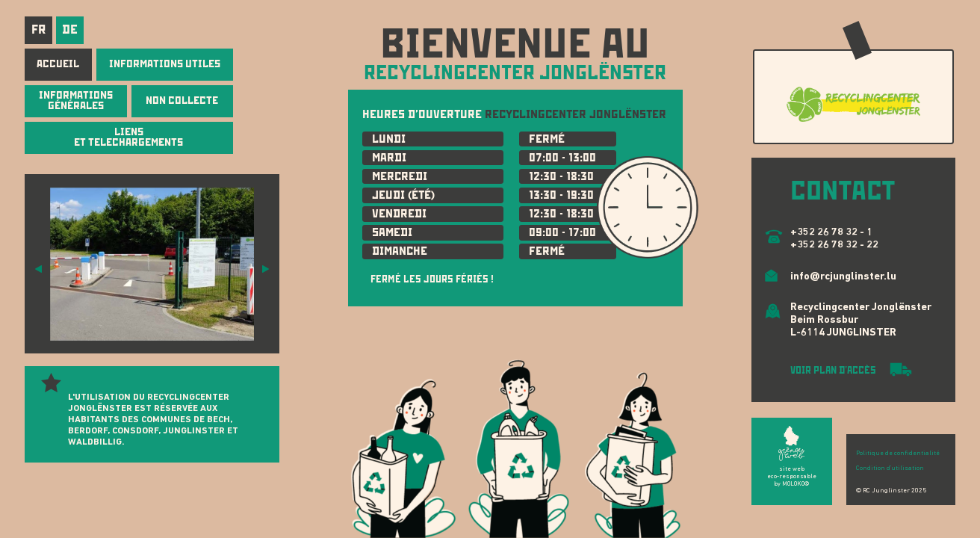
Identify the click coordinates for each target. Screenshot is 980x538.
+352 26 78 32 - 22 (834, 245)
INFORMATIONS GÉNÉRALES (76, 100)
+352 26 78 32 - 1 (831, 233)
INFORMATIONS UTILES (165, 64)
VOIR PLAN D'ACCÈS (834, 370)
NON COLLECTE (182, 100)
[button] (38, 268)
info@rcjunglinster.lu (843, 277)
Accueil (58, 64)
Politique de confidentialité (898, 453)
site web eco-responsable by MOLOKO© (792, 477)
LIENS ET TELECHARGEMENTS (128, 137)
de (70, 29)
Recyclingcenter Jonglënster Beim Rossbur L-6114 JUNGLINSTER (861, 321)
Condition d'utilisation (890, 468)
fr (38, 29)
